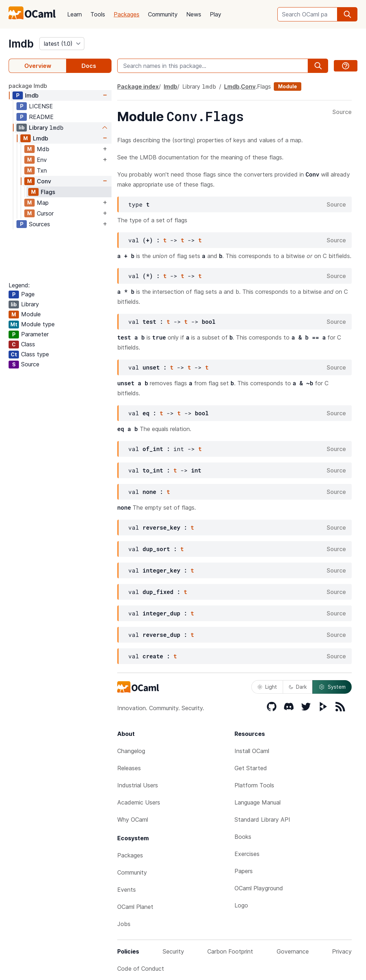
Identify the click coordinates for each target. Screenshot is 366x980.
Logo (241, 905)
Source (342, 112)
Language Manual (258, 802)
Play (216, 14)
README (41, 117)
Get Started (251, 768)
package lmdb (28, 86)
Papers (244, 871)
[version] (62, 44)
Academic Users (139, 802)
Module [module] (288, 86)
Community (163, 14)
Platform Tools (254, 785)
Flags (48, 192)
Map (43, 203)
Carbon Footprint (230, 951)
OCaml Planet (135, 907)
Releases (129, 768)
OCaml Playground (259, 888)
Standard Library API (262, 820)
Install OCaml (252, 751)
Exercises (247, 854)
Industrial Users (138, 785)
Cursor (45, 213)
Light (267, 687)
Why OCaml (133, 820)
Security (173, 951)
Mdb (43, 149)
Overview (38, 66)
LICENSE (41, 106)
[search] (347, 14)
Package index (138, 86)
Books (243, 837)
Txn (42, 170)
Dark (298, 687)
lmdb (21, 44)
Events (127, 890)
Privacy (342, 951)
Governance (293, 951)
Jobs (124, 924)
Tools (98, 14)
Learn (75, 14)
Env (42, 160)
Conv (44, 181)
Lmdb (41, 138)
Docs (89, 66)
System (332, 687)
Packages (127, 14)
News (194, 14)
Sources (39, 224)
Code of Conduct (141, 969)
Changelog (131, 751)
